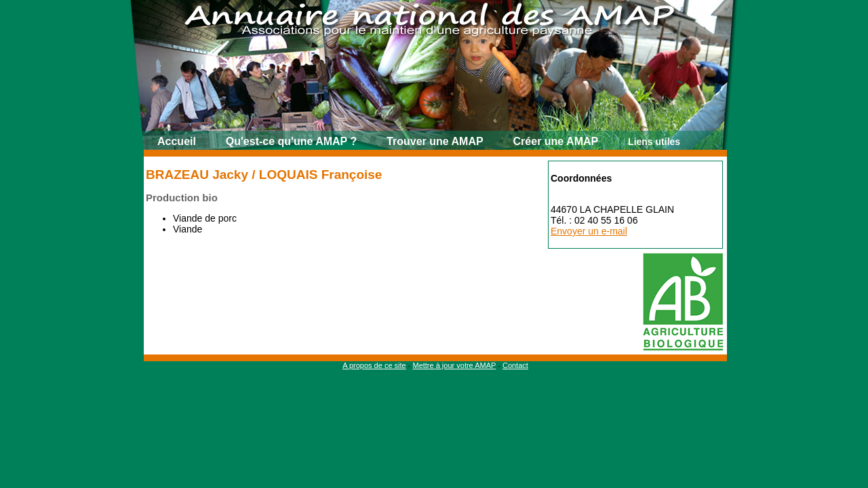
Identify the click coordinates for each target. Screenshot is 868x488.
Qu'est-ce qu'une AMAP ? (291, 141)
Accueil (177, 141)
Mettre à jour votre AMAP (454, 365)
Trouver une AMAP (435, 141)
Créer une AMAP (556, 141)
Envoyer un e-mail (589, 231)
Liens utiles (654, 142)
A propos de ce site (374, 365)
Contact (515, 365)
